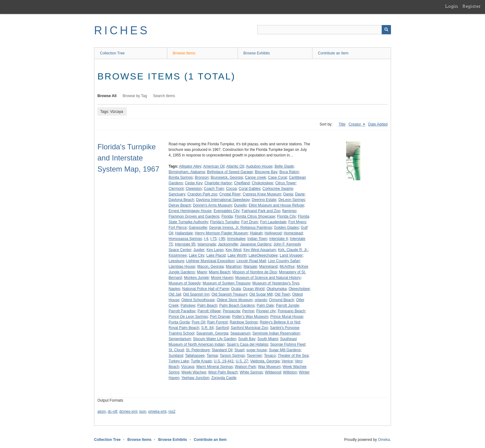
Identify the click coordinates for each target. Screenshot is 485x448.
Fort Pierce (178, 228)
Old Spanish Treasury (229, 294)
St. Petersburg (198, 350)
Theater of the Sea (293, 356)
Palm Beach (207, 305)
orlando (261, 300)
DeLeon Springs (292, 200)
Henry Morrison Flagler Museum (221, 233)
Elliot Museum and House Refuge (276, 205)
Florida (227, 216)
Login (452, 6)
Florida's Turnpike (225, 222)
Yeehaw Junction (195, 378)
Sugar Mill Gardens (285, 350)
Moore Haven (222, 278)
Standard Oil (222, 350)
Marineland (268, 267)
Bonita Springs (181, 177)
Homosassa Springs (185, 239)
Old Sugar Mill (261, 294)
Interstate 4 (278, 239)
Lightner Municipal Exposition (210, 261)
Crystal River (230, 194)
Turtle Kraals (201, 361)
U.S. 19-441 (224, 361)
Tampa (212, 356)
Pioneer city (266, 311)
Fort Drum (250, 222)
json (143, 412)
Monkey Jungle (196, 278)
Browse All (107, 96)
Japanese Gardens (256, 244)
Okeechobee (299, 289)
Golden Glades (286, 228)
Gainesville (198, 228)
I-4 (206, 239)
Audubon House (259, 166)
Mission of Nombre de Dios (255, 272)
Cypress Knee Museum (262, 194)
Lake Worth (237, 255)
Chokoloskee (262, 183)
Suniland (176, 356)
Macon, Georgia (210, 267)
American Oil (214, 166)
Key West (233, 250)
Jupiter (199, 250)
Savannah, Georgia (212, 333)
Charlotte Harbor (218, 183)
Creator (355, 124)
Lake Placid (216, 255)
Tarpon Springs (232, 356)
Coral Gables (250, 189)
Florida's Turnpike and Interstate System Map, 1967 (128, 158)
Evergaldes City (226, 211)
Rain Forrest (217, 322)
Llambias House (182, 267)
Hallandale (184, 233)
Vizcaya (188, 367)
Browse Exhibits (257, 53)
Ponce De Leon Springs (188, 317)
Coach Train (214, 189)
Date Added (378, 124)
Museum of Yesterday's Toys (276, 283)
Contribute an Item (333, 53)
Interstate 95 (185, 244)
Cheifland (242, 183)
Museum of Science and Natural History (268, 278)
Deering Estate (264, 200)
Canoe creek (255, 177)
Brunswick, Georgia (227, 177)
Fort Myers (297, 222)
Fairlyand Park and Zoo (261, 211)
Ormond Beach (282, 300)
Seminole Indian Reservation (276, 333)
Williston (290, 372)
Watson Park (245, 367)
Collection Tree (112, 53)
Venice (287, 361)
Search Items (164, 96)
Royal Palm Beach (184, 328)
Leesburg (176, 261)
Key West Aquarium (260, 250)
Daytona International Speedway (223, 200)
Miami (202, 272)
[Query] (324, 30)
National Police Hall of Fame (206, 289)
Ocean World (254, 289)
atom (102, 412)
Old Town (282, 294)
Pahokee (188, 305)
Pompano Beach (292, 311)
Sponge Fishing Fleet (288, 344)
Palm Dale (265, 305)
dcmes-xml (128, 412)
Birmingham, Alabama (187, 172)
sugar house (256, 350)
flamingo (289, 211)
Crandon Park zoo (202, 194)
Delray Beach (180, 205)
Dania (288, 194)
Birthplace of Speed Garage (230, 172)
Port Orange (220, 317)
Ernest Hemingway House (190, 211)
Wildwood (273, 372)
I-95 (222, 239)
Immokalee (236, 239)
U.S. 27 (242, 361)
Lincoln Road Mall (251, 261)
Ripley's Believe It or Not (280, 322)
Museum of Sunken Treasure (226, 283)
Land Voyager (291, 255)
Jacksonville (228, 244)
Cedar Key (194, 183)
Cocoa (231, 189)
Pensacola (231, 311)
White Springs (251, 372)
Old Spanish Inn (196, 294)
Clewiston (194, 189)
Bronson (202, 177)
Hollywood (273, 233)
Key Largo (215, 250)
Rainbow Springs (244, 322)
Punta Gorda (179, 322)
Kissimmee (178, 255)
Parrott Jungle (288, 305)
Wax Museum (269, 367)
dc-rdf (112, 412)
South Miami (268, 339)
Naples (174, 289)
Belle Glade (284, 166)
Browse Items (184, 53)
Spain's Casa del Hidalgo (247, 344)
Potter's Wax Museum (250, 317)
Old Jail (175, 294)
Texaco (270, 356)
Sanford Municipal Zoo (249, 328)
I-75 (214, 239)
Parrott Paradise (182, 311)
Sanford (222, 328)
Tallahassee (195, 356)
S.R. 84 (207, 328)
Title (342, 124)
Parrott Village (209, 311)
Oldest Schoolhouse (198, 300)
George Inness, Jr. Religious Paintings (240, 228)
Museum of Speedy (185, 283)
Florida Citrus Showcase (255, 216)
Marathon (234, 267)
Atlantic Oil (235, 166)
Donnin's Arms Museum (212, 205)
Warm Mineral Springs (214, 367)
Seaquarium (240, 333)
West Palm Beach (223, 372)
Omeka (384, 440)
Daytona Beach (181, 200)
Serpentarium (180, 339)
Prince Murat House (287, 317)
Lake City (196, 255)
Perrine (248, 311)
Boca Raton (289, 172)
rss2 (172, 412)
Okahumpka (277, 289)
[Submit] (386, 30)
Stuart (239, 350)
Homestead (293, 233)
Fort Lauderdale (273, 222)
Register (472, 6)
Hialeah (256, 233)
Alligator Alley (190, 166)
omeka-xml (157, 412)
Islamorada (206, 244)
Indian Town (257, 239)
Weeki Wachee (194, 372)
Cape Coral (278, 177)
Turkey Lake (179, 361)
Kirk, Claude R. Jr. (293, 250)
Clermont (176, 189)
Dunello (240, 205)
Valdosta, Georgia (265, 361)
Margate (250, 267)
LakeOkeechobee (263, 255)
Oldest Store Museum (234, 300)
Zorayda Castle (224, 378)
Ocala (236, 289)
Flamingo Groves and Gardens (194, 216)
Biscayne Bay (266, 172)
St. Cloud (176, 350)
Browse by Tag (135, 96)
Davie (300, 194)
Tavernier (254, 356)
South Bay (247, 339)
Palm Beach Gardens (237, 305)
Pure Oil (198, 322)
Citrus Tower (285, 183)
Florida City (287, 216)
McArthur (287, 267)
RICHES (122, 30)
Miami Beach (219, 272)
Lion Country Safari (284, 261)
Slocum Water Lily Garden (215, 339)
